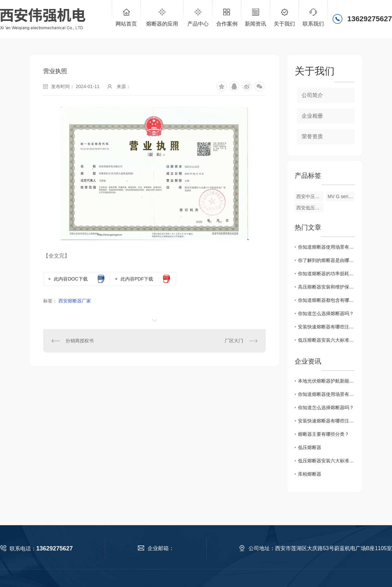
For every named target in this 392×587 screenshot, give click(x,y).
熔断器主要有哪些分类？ (324, 434)
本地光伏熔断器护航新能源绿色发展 (326, 381)
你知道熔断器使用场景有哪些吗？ (326, 247)
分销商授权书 (80, 341)
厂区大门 (234, 341)
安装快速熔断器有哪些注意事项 (326, 327)
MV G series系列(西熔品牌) (341, 196)
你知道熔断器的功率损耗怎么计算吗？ (326, 274)
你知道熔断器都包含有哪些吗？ (326, 300)
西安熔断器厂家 (75, 301)
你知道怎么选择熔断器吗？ (326, 313)
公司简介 (312, 95)
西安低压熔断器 (310, 208)
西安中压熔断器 (310, 196)
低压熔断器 (310, 447)
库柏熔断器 (310, 474)
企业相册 (312, 116)
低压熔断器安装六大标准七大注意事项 (326, 340)
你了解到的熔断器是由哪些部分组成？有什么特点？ (326, 260)
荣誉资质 (312, 136)
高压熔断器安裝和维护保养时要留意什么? (326, 287)
